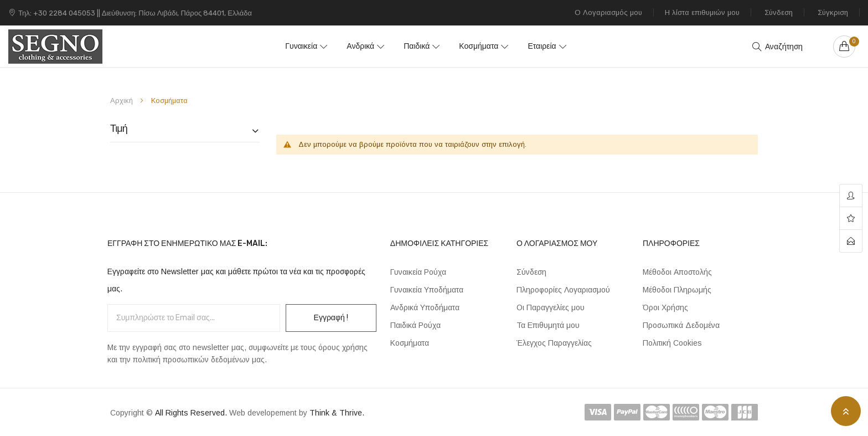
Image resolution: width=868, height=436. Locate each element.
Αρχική (123, 101)
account (851, 196)
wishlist (851, 219)
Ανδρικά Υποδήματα (425, 307)
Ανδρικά (363, 46)
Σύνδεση (779, 12)
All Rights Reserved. (192, 413)
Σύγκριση (833, 12)
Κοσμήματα (476, 46)
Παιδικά (417, 46)
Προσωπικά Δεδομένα (681, 325)
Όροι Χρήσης (665, 307)
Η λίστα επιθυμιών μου (702, 12)
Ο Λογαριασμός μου (608, 12)
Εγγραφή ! (331, 318)
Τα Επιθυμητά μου (548, 325)
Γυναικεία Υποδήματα (427, 290)
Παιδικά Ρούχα (415, 325)
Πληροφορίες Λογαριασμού (563, 290)
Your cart (852, 42)
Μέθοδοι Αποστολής (677, 272)
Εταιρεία (536, 46)
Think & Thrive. (337, 413)
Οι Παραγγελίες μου (551, 307)
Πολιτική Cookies (672, 343)
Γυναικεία (307, 46)
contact (851, 241)
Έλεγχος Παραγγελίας (554, 343)
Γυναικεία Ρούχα (418, 272)
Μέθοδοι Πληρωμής (677, 290)
